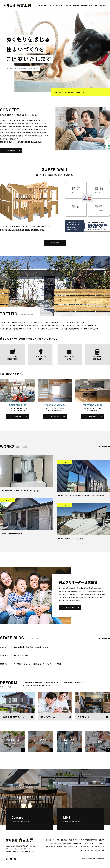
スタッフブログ (93, 850)
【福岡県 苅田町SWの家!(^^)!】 (12, 534)
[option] (62, 51)
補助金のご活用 (87, 5)
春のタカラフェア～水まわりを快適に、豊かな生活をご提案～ (86, 92)
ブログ (96, 5)
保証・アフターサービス (43, 745)
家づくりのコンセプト (46, 5)
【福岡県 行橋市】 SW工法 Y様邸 (70, 539)
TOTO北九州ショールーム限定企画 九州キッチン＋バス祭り (38, 664)
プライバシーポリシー (55, 843)
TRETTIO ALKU (77, 843)
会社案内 (103, 5)
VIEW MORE (11, 151)
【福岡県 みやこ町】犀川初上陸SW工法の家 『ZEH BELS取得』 (81, 496)
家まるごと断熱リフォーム (72, 847)
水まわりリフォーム (87, 847)
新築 (65, 462)
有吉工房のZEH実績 (73, 745)
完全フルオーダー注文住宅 (54, 847)
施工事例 (76, 5)
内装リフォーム (99, 847)
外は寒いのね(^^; (21, 655)
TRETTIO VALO (99, 843)
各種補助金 (64, 840)
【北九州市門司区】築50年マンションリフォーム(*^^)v (19, 491)
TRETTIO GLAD (88, 843)
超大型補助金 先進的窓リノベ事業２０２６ (31, 647)
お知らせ (84, 850)
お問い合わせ (67, 843)
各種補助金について (16, 745)
